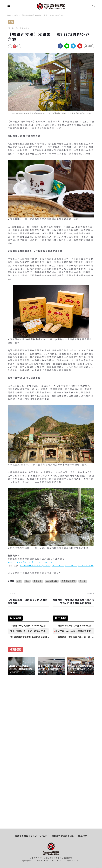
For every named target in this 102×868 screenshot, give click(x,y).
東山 (27, 581)
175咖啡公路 (52, 581)
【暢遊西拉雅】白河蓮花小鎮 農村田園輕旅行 (28, 601)
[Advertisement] (51, 717)
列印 (89, 46)
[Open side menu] (8, 6)
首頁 (9, 15)
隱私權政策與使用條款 (63, 836)
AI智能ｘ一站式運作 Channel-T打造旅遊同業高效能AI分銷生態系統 (43, 626)
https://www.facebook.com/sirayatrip (30, 562)
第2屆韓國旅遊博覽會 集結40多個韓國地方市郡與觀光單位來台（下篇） (45, 637)
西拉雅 (83, 581)
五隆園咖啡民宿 (69, 581)
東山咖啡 (38, 581)
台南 (19, 581)
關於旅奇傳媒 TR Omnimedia (31, 836)
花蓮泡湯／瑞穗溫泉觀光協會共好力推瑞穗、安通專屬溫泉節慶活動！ (73, 601)
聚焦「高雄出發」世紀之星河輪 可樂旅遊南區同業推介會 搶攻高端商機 (45, 631)
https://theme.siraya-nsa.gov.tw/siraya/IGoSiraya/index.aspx (57, 566)
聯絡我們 (83, 836)
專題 (16, 15)
